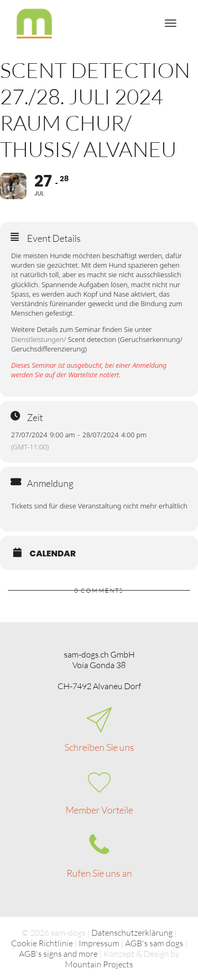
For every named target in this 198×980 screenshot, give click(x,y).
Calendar (53, 554)
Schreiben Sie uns (99, 747)
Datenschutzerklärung (132, 933)
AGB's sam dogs (154, 943)
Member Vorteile (99, 810)
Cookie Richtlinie (42, 943)
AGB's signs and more (58, 954)
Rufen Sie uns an (99, 873)
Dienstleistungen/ (39, 339)
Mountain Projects (99, 964)
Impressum (99, 943)
